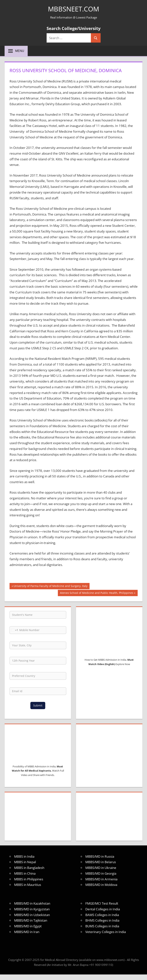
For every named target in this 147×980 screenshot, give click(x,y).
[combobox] (14, 630)
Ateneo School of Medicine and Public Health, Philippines (97, 593)
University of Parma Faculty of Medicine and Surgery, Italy (50, 586)
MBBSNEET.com (74, 9)
